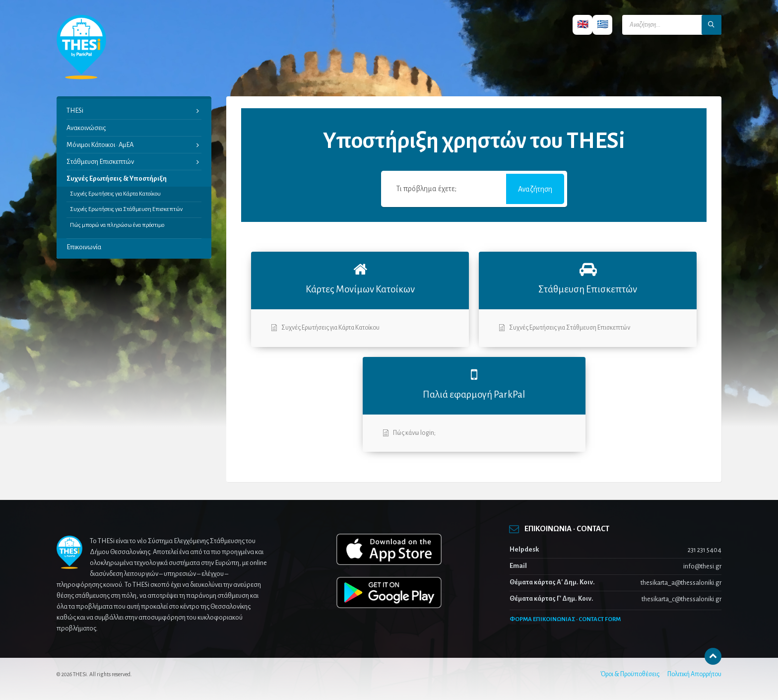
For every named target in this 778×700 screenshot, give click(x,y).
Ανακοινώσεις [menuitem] (86, 128)
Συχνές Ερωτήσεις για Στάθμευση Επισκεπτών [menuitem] (126, 209)
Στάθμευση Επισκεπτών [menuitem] (100, 162)
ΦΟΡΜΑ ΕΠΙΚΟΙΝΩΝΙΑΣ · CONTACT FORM (565, 619)
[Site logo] (81, 77)
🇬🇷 (603, 25)
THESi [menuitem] (75, 110)
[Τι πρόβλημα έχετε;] (445, 189)
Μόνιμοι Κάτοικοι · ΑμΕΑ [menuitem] (100, 145)
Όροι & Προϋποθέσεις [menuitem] (630, 674)
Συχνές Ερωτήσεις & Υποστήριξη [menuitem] (117, 178)
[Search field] (672, 25)
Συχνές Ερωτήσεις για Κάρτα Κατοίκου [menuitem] (115, 194)
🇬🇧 (583, 25)
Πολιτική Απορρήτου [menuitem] (694, 674)
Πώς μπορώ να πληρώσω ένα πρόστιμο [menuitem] (117, 225)
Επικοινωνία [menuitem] (84, 247)
